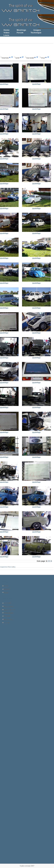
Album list (8, 603)
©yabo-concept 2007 (27, 866)
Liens (6, 35)
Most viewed (9, 613)
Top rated (7, 616)
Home (7, 30)
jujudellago (4, 84)
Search (7, 623)
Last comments (10, 610)
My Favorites (9, 619)
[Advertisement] (10, 643)
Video (7, 33)
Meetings (21, 30)
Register (7, 589)
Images (37, 30)
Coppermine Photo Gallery (8, 567)
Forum (20, 33)
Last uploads (9, 606)
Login (6, 593)
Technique (36, 33)
